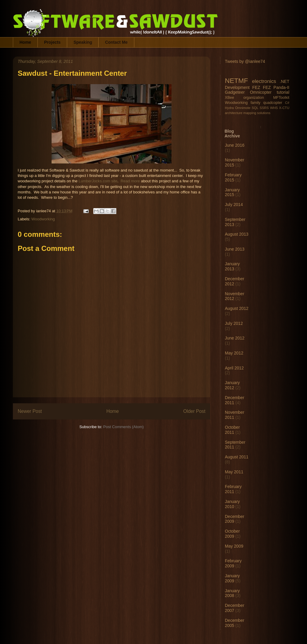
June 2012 (235, 338)
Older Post (194, 411)
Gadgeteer (235, 92)
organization (254, 98)
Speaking (83, 42)
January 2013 (232, 266)
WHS (274, 108)
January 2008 (232, 593)
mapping (250, 113)
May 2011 (234, 472)
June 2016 (235, 145)
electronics (264, 81)
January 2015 (232, 192)
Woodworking (43, 219)
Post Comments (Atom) (123, 427)
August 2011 (237, 457)
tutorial (283, 92)
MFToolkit (281, 98)
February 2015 (233, 177)
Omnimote (243, 108)
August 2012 (237, 308)
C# (287, 103)
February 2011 (233, 489)
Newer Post (30, 411)
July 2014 (234, 204)
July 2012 (234, 323)
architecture (234, 113)
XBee (230, 98)
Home (25, 42)
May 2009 (234, 546)
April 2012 (234, 368)
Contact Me (116, 42)
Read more (130, 181)
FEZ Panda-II (276, 87)
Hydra (229, 108)
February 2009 (233, 563)
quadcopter (273, 103)
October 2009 (232, 534)
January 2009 (232, 578)
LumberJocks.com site (98, 181)
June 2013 (235, 249)
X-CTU (284, 108)
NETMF (236, 81)
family (256, 103)
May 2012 (234, 353)
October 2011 (232, 430)
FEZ (256, 87)
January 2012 (232, 385)
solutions (264, 113)
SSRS (264, 108)
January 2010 (232, 504)
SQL (255, 108)
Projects (52, 42)
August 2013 (237, 234)
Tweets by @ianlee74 (245, 61)
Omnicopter (261, 92)
